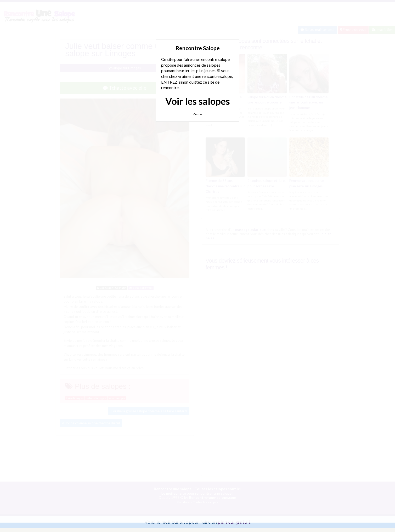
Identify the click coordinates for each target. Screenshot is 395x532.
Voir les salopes (198, 101)
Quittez (198, 114)
